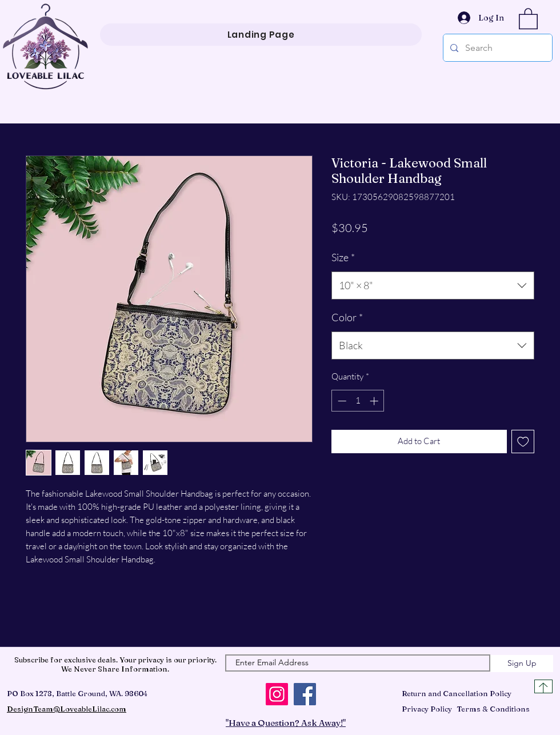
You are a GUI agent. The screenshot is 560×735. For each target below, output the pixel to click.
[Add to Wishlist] (523, 442)
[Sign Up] (522, 664)
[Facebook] (305, 694)
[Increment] (375, 401)
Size (343, 257)
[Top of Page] (543, 686)
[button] (528, 18)
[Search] (497, 48)
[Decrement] (341, 401)
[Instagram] (277, 694)
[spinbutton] (358, 401)
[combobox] (433, 286)
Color (347, 317)
